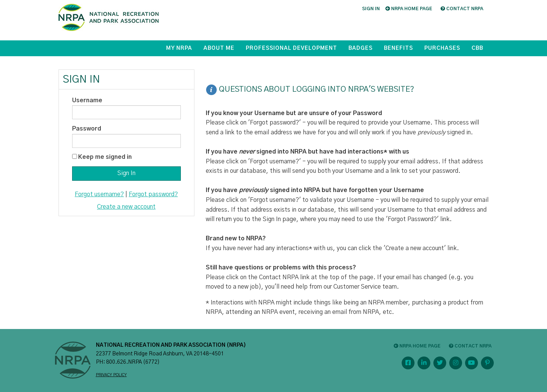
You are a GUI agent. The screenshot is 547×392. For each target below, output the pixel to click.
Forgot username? (99, 194)
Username (87, 100)
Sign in (371, 9)
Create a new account (126, 207)
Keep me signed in (105, 157)
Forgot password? (153, 194)
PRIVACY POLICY (111, 375)
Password (87, 129)
